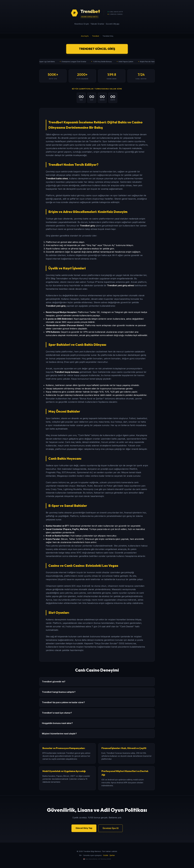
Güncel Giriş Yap (84, 828)
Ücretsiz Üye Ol (111, 828)
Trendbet (96, 36)
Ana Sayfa (85, 36)
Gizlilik (106, 855)
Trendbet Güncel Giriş (97, 49)
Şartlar (112, 855)
